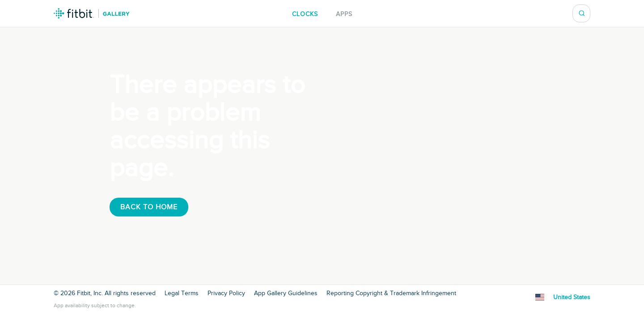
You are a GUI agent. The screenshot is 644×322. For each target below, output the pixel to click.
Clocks (305, 14)
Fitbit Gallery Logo (92, 13)
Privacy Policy (226, 293)
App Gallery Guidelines (286, 293)
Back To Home (149, 207)
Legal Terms (182, 293)
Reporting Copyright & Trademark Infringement (391, 293)
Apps (344, 14)
